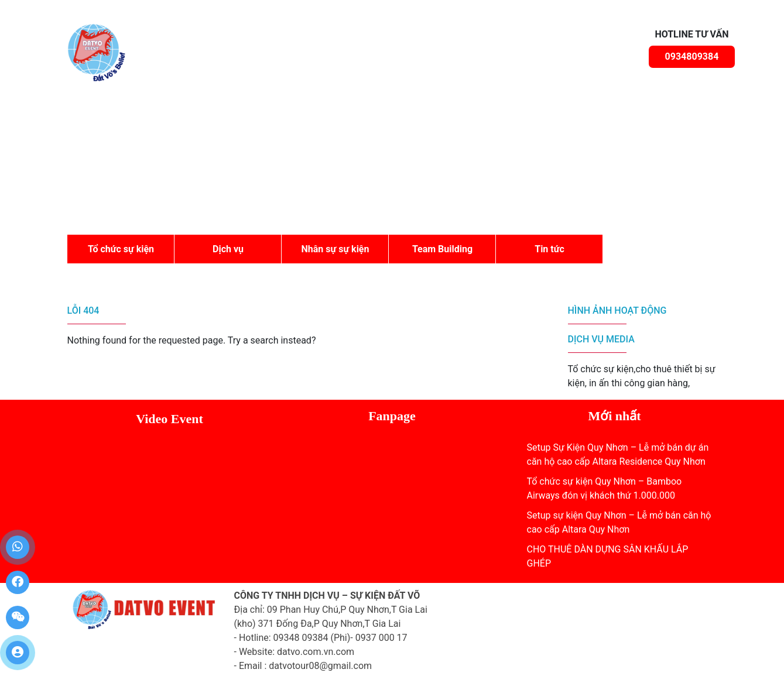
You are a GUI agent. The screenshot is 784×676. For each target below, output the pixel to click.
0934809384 (692, 56)
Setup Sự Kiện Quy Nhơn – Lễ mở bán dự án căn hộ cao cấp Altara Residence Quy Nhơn (618, 454)
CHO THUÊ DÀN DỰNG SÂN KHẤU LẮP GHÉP (608, 556)
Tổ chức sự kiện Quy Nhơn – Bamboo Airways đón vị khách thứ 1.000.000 (605, 488)
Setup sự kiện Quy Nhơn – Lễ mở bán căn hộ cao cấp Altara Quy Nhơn (619, 522)
